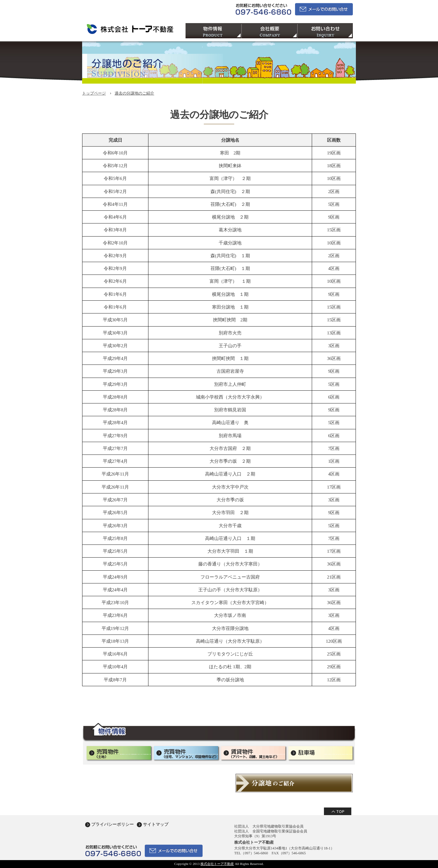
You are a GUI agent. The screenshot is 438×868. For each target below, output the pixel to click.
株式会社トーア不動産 (217, 864)
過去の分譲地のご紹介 (134, 93)
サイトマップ (156, 824)
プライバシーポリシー (113, 824)
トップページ (94, 93)
